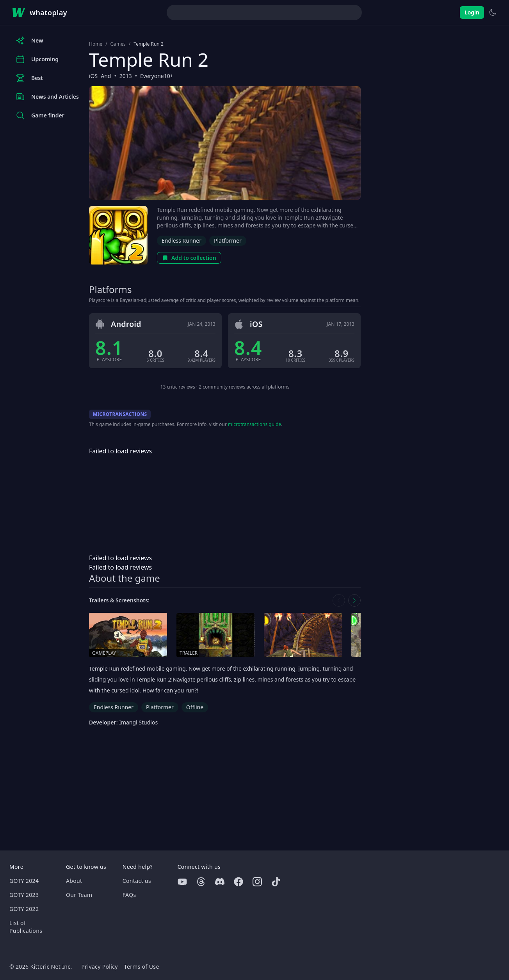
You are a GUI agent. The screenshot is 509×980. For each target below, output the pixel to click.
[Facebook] (238, 882)
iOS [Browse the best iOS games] (93, 76)
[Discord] (220, 882)
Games (118, 44)
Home (96, 44)
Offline (195, 707)
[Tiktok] (276, 882)
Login (472, 12)
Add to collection (189, 258)
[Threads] (201, 882)
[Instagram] (257, 882)
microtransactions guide (255, 424)
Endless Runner (182, 241)
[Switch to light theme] (493, 12)
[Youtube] (182, 882)
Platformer (228, 241)
